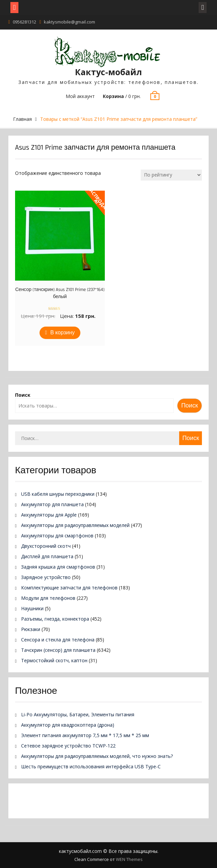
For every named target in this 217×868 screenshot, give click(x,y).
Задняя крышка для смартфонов (58, 567)
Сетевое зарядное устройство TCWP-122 (68, 746)
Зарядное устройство (46, 577)
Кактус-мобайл (108, 72)
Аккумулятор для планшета (52, 504)
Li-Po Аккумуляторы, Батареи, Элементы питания (78, 714)
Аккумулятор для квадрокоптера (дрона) (68, 725)
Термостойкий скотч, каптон (54, 660)
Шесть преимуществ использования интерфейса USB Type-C (91, 766)
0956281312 (24, 22)
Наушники (32, 608)
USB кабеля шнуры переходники (58, 494)
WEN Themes (129, 859)
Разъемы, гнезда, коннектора (55, 619)
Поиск (23, 395)
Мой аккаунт (80, 96)
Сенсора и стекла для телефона (58, 640)
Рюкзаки (31, 629)
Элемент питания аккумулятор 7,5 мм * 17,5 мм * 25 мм (85, 735)
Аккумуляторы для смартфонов (57, 536)
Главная (22, 119)
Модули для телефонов (48, 598)
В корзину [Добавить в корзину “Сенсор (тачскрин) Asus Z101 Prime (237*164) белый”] (62, 333)
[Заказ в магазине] (171, 175)
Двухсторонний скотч (46, 546)
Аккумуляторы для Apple (49, 515)
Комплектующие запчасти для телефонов (69, 588)
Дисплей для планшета (47, 556)
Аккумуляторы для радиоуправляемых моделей (75, 525)
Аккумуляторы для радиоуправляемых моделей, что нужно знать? (97, 756)
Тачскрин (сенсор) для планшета (58, 650)
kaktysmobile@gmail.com (69, 22)
